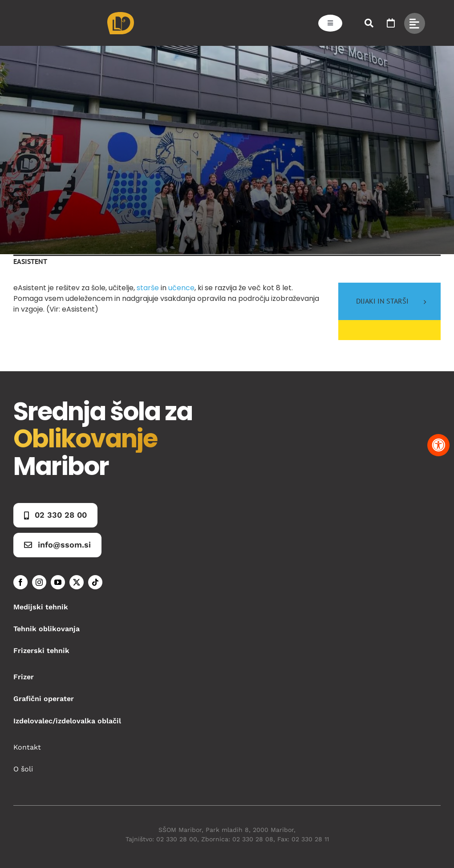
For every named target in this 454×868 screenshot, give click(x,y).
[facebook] (20, 582)
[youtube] (58, 582)
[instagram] (39, 582)
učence (181, 288)
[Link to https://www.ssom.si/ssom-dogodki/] (391, 23)
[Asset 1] (121, 15)
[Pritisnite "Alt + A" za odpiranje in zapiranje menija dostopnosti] (438, 445)
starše (148, 288)
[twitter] (77, 582)
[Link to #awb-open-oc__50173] (369, 23)
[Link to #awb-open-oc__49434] (415, 23)
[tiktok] (95, 582)
